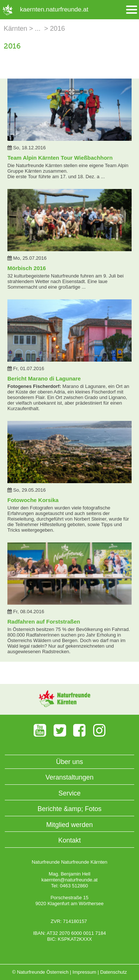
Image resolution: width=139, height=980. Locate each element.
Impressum (84, 972)
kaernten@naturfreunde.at (69, 880)
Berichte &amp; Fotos (69, 809)
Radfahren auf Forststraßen (44, 622)
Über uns (69, 762)
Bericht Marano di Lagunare (44, 378)
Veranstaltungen (69, 777)
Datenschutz (113, 972)
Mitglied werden (69, 825)
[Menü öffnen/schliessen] (132, 10)
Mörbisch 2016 (27, 268)
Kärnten (16, 29)
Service (69, 793)
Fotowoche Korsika (33, 500)
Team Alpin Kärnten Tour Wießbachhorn (60, 158)
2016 (57, 29)
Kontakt (69, 840)
